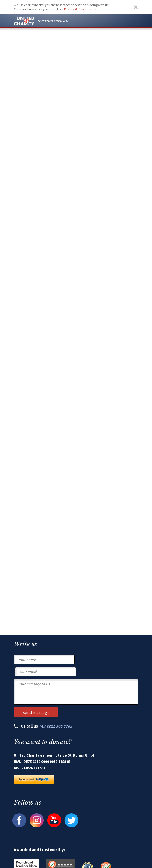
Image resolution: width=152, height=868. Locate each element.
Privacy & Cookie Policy (80, 9)
